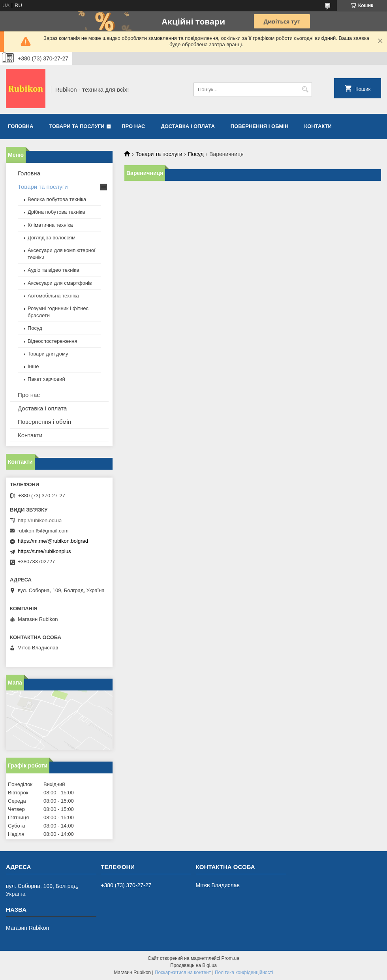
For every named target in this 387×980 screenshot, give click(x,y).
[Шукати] (305, 89)
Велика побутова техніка (57, 199)
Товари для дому (48, 354)
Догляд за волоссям (52, 238)
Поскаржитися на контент (183, 972)
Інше (33, 366)
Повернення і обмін (260, 126)
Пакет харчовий (46, 379)
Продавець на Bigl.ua (193, 965)
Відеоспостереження (53, 341)
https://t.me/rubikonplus (44, 551)
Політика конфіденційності (244, 972)
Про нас (133, 126)
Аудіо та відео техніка (54, 270)
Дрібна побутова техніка (56, 212)
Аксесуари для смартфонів (60, 283)
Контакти (318, 126)
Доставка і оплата (188, 126)
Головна (21, 126)
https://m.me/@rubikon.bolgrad (53, 541)
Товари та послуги (77, 126)
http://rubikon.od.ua (40, 520)
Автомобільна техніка (53, 296)
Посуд (196, 154)
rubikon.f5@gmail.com (43, 531)
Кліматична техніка (50, 225)
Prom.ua (230, 958)
